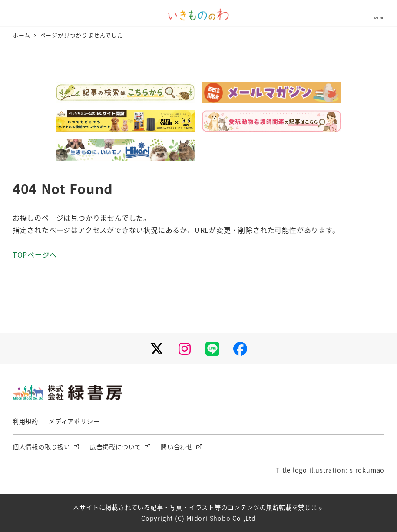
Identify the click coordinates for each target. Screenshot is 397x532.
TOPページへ (35, 254)
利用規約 (25, 421)
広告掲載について (116, 447)
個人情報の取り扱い (41, 447)
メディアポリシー (74, 421)
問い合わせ (177, 447)
